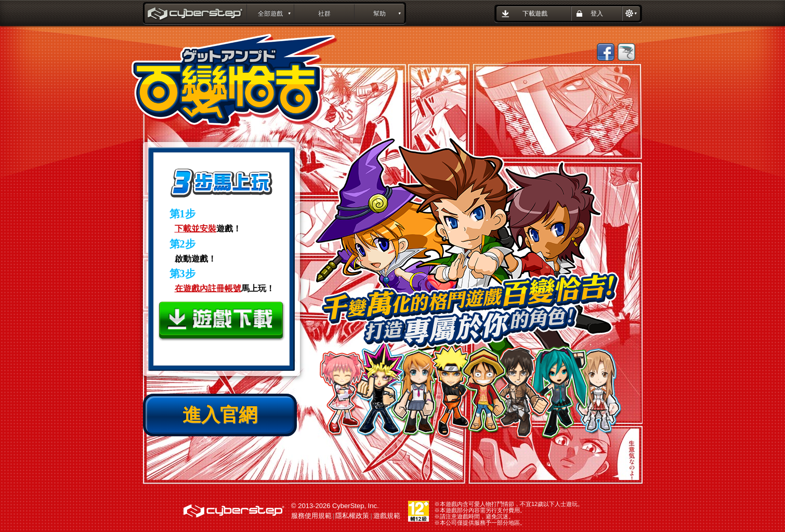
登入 (597, 14)
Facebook (606, 52)
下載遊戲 (535, 14)
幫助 (380, 14)
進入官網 (220, 415)
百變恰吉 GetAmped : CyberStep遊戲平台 (196, 15)
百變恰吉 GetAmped (234, 81)
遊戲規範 (387, 516)
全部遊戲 (270, 14)
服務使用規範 (311, 516)
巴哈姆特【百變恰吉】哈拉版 (626, 52)
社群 (324, 14)
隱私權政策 (352, 516)
